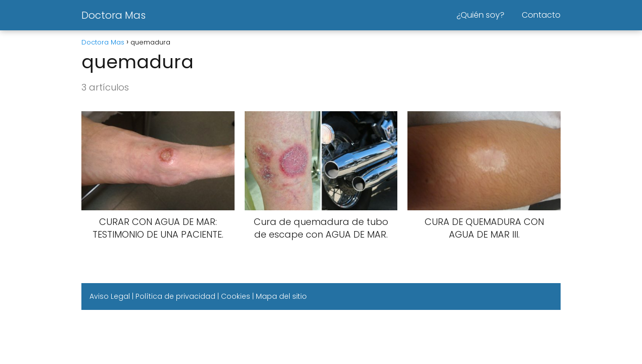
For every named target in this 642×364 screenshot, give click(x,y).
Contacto (541, 15)
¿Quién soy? (480, 15)
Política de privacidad (175, 296)
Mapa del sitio (281, 296)
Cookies (236, 296)
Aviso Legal (110, 296)
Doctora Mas (113, 15)
